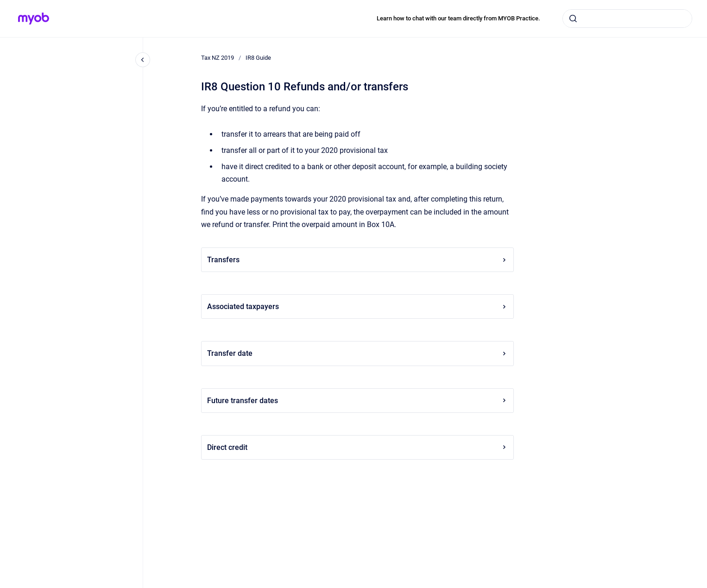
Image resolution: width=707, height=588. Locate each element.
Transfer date (357, 353)
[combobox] (627, 19)
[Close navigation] (143, 60)
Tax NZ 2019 (218, 58)
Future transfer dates (357, 401)
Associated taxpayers (357, 307)
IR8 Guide (258, 58)
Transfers (357, 260)
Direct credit (357, 447)
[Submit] (573, 19)
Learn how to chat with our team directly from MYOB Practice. (458, 18)
